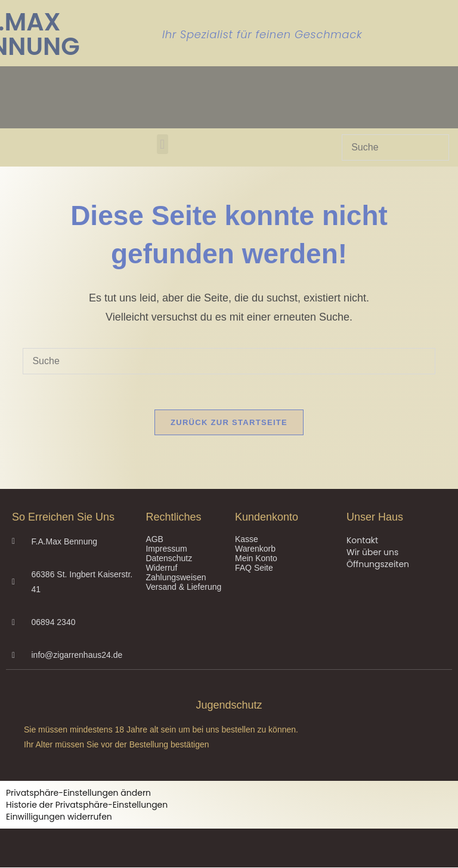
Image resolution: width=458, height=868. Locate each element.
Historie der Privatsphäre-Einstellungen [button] (87, 805)
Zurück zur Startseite (229, 423)
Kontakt (362, 541)
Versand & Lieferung (183, 587)
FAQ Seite (254, 568)
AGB (154, 540)
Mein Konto (256, 559)
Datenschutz (169, 559)
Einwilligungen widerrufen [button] (59, 817)
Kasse (247, 540)
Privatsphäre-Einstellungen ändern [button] (78, 793)
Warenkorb (255, 549)
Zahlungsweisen (176, 578)
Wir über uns (372, 553)
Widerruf (161, 568)
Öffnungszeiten (378, 565)
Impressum (166, 549)
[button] (163, 144)
